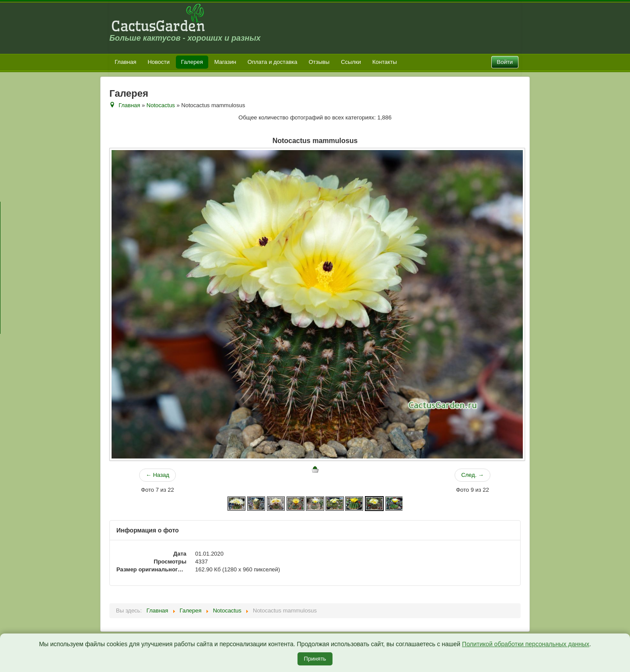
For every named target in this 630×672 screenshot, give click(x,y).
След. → (472, 475)
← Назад (157, 475)
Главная (125, 62)
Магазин (225, 62)
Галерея (192, 62)
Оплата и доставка (273, 62)
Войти (505, 62)
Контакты (385, 62)
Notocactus (161, 105)
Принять (315, 659)
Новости (158, 62)
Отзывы (319, 62)
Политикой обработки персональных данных (526, 644)
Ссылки (351, 62)
